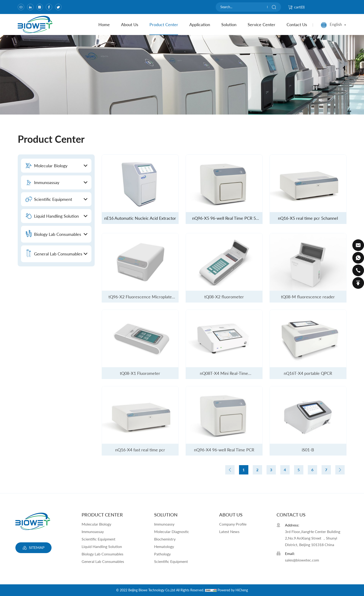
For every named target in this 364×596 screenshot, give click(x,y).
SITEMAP (33, 548)
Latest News (229, 532)
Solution (229, 24)
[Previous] (230, 470)
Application (200, 24)
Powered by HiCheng (233, 590)
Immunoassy (164, 524)
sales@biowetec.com (302, 560)
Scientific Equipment (99, 539)
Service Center (262, 24)
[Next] (340, 470)
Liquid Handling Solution (102, 546)
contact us (297, 24)
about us (130, 24)
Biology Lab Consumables (102, 554)
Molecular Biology (96, 524)
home (104, 24)
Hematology (164, 546)
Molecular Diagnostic (172, 532)
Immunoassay (93, 532)
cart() (296, 7)
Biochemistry (165, 539)
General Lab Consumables (103, 561)
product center (164, 24)
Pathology (162, 554)
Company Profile (233, 524)
